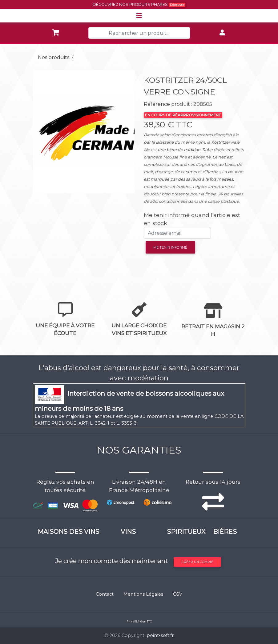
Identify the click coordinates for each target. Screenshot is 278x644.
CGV (178, 594)
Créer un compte (197, 562)
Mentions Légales (143, 594)
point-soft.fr (160, 635)
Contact (105, 594)
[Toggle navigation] (139, 16)
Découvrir (177, 5)
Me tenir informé (170, 247)
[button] (41, 131)
